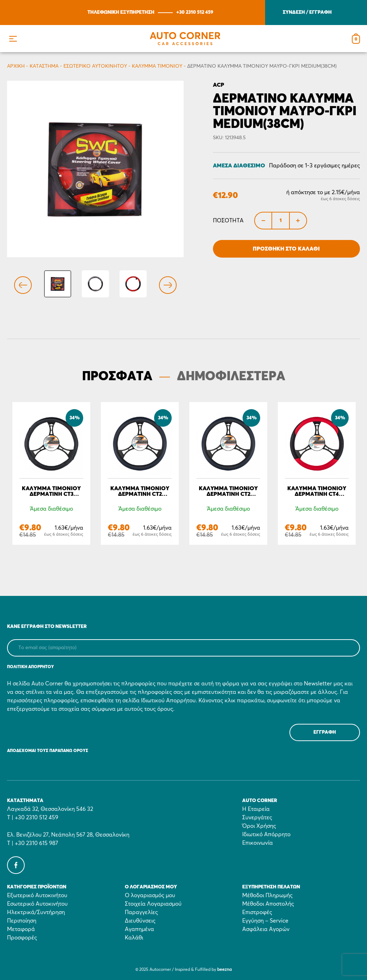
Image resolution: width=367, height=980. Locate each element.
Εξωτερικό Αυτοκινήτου (37, 895)
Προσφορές (22, 938)
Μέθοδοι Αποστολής (268, 904)
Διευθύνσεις (140, 921)
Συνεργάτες (257, 818)
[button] (13, 39)
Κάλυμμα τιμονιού (157, 66)
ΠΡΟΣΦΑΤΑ (117, 377)
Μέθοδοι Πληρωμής (267, 895)
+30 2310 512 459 (195, 12)
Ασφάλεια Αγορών (266, 929)
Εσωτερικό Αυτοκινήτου (95, 66)
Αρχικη (16, 66)
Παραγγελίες (141, 912)
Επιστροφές (257, 912)
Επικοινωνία (258, 843)
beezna (224, 970)
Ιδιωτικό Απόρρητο (266, 834)
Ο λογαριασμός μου (150, 895)
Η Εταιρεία (256, 809)
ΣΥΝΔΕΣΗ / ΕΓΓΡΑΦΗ (307, 12)
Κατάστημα (44, 66)
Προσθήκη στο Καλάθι (286, 249)
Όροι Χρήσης (259, 826)
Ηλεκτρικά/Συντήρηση (36, 912)
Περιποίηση (22, 921)
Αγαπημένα (139, 929)
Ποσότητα (228, 221)
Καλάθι (134, 938)
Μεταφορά (21, 929)
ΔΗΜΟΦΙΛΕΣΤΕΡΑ (231, 377)
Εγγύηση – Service (265, 921)
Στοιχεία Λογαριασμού (153, 904)
